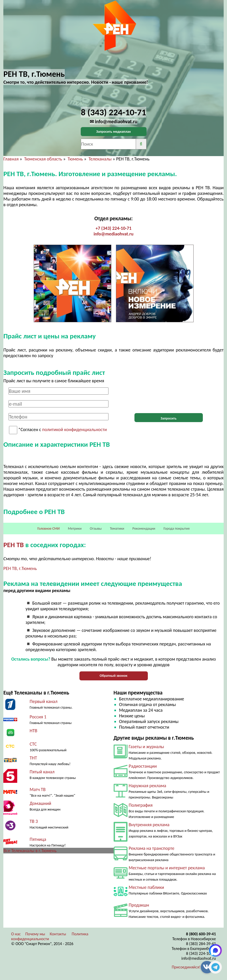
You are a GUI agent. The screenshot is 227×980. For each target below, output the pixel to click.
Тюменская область (43, 159)
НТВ (33, 731)
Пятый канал (42, 772)
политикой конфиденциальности (74, 430)
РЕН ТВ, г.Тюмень (20, 568)
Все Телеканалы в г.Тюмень (30, 851)
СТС (33, 744)
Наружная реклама (148, 786)
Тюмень (75, 159)
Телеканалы (100, 159)
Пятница (38, 839)
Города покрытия (176, 529)
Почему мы (35, 934)
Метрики (75, 529)
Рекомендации (144, 529)
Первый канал (43, 701)
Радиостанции (143, 766)
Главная (11, 159)
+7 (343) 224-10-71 (114, 228)
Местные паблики (147, 887)
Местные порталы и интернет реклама (167, 868)
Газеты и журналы (147, 747)
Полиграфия (141, 805)
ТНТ (33, 758)
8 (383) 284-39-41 (201, 944)
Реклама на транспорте (152, 848)
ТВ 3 (34, 821)
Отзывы (96, 529)
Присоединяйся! (186, 967)
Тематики (117, 529)
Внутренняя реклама (149, 825)
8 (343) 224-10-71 (201, 953)
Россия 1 (38, 717)
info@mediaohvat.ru (113, 234)
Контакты (58, 934)
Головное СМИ (49, 529)
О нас (16, 934)
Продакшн (139, 905)
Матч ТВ (38, 789)
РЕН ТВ (13, 545)
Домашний (40, 803)
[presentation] (169, 397)
